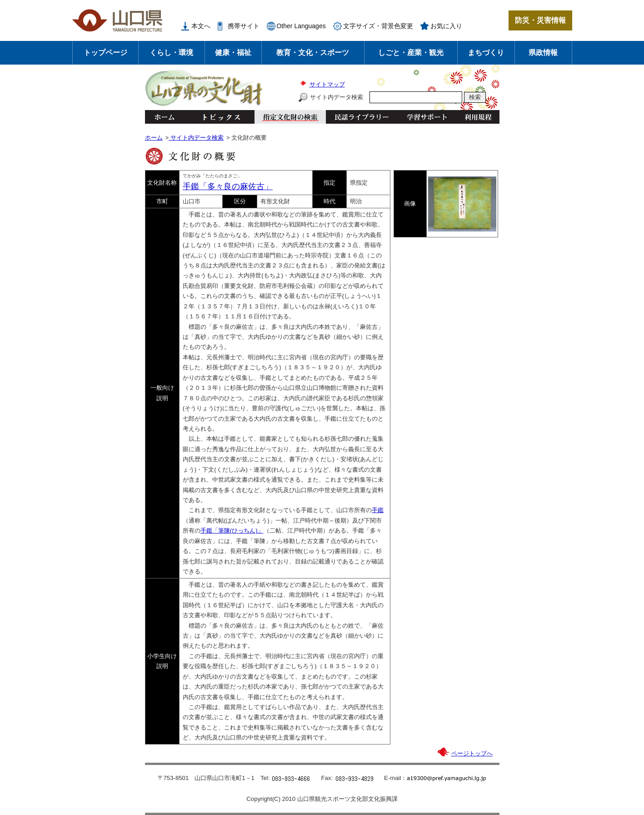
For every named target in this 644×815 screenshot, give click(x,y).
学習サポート (427, 117)
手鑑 (378, 510)
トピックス (219, 117)
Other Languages (301, 26)
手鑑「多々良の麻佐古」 (228, 186)
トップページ (105, 53)
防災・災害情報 (540, 20)
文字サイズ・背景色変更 (378, 26)
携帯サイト (244, 26)
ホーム (164, 117)
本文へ (201, 26)
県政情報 (543, 53)
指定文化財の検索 (290, 117)
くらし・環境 (171, 53)
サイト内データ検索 (337, 97)
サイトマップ (327, 84)
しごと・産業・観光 (411, 53)
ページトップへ (472, 753)
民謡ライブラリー (362, 117)
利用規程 (478, 117)
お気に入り (446, 26)
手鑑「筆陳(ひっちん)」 (232, 531)
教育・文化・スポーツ (313, 53)
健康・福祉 (233, 53)
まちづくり (486, 53)
